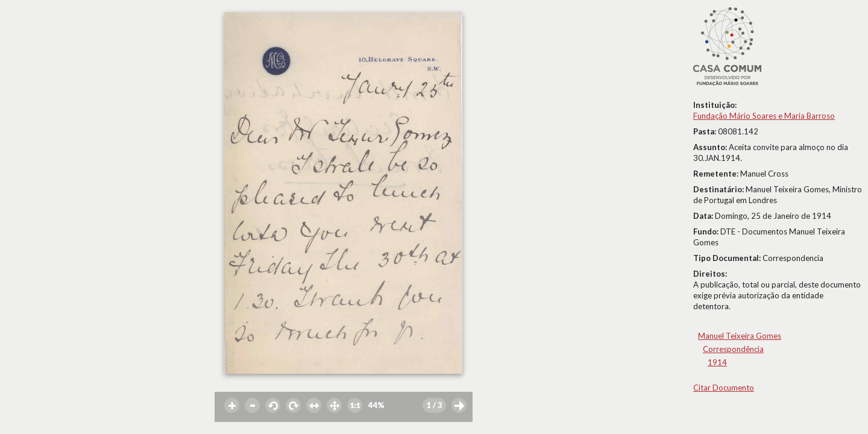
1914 (717, 362)
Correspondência (733, 349)
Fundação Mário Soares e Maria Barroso (764, 116)
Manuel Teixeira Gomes (740, 336)
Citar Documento (724, 388)
